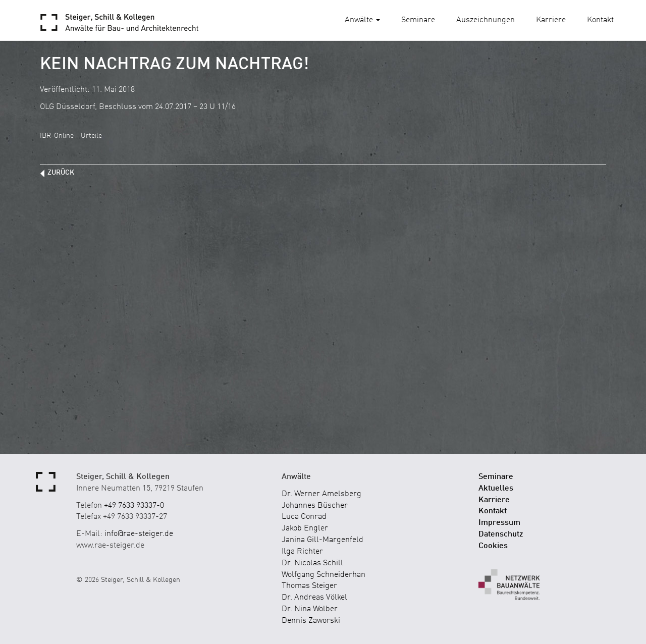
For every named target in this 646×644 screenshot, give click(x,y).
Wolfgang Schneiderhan (324, 575)
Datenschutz (501, 534)
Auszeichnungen (486, 20)
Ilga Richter (302, 552)
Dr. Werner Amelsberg (321, 494)
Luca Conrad (304, 517)
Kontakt (600, 20)
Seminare (418, 20)
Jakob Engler (305, 528)
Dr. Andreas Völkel (314, 598)
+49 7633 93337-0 (134, 506)
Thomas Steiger (309, 586)
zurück (61, 173)
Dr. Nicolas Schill (312, 563)
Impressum (499, 523)
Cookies (493, 546)
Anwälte (362, 20)
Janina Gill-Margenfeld (322, 540)
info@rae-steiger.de (139, 534)
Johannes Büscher (315, 506)
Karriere (551, 20)
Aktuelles (496, 489)
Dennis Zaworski (311, 621)
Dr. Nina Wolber (310, 609)
